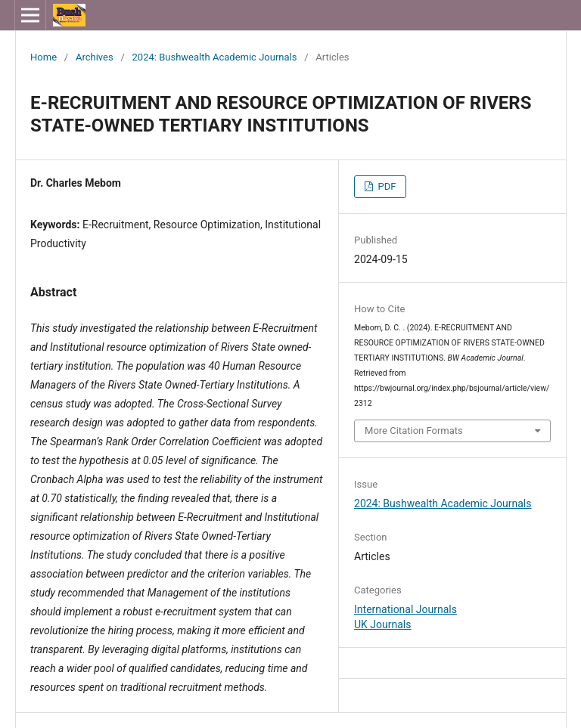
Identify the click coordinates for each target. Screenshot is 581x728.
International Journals (405, 609)
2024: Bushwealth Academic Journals (215, 57)
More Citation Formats (414, 431)
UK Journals (382, 624)
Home (43, 57)
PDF (385, 186)
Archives (95, 57)
